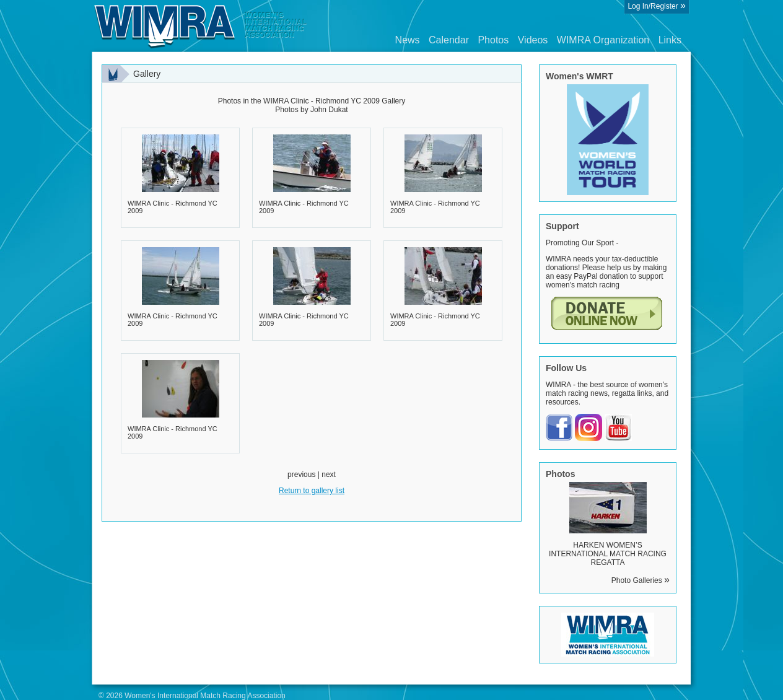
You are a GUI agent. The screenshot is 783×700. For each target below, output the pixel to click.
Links (670, 40)
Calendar (449, 40)
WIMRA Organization (603, 40)
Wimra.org (201, 26)
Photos (493, 40)
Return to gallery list (312, 491)
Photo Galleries (641, 580)
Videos (533, 40)
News (408, 40)
